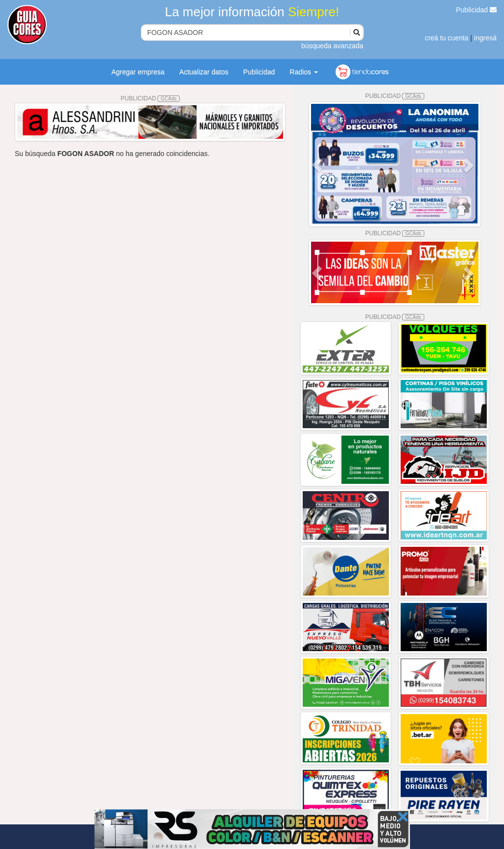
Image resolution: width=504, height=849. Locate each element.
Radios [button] (304, 72)
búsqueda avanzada (332, 46)
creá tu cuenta (447, 38)
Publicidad (477, 10)
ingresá (485, 38)
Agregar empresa (138, 72)
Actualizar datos (204, 72)
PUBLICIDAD (150, 98)
